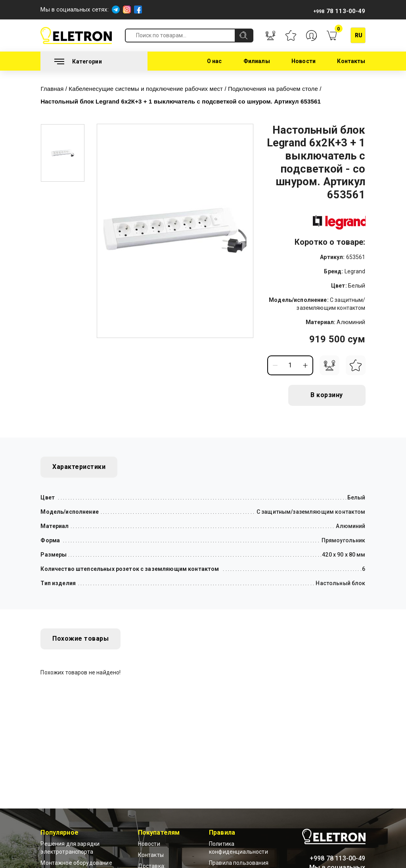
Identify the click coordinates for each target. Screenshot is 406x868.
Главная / (55, 89)
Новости (304, 61)
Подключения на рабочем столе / (276, 89)
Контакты (351, 61)
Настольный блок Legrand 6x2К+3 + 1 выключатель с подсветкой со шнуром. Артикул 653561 (181, 101)
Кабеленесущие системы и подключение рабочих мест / (149, 89)
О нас (214, 61)
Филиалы (257, 61)
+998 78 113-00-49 (338, 858)
